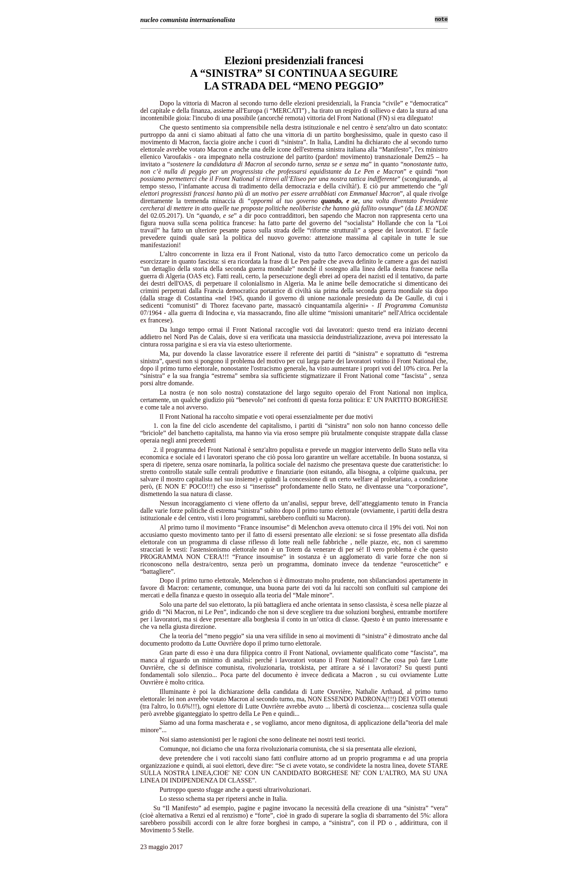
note (441, 19)
